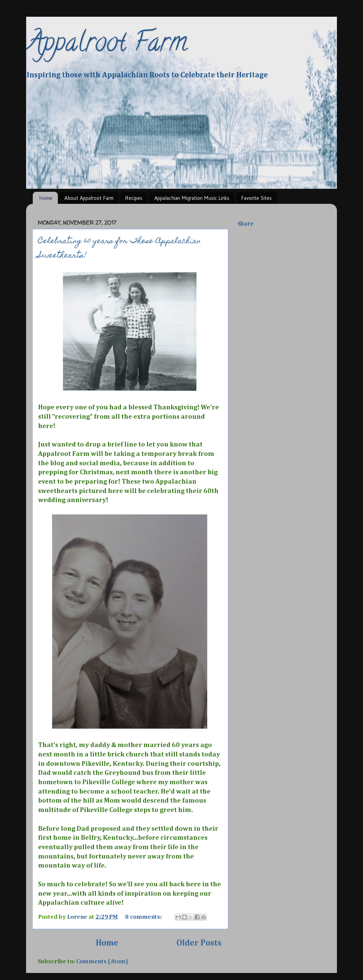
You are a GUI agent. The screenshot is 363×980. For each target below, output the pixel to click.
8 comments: (144, 917)
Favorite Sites (256, 198)
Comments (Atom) (102, 962)
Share (246, 224)
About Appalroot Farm (89, 198)
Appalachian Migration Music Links (192, 198)
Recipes (134, 198)
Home (46, 198)
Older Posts (199, 943)
